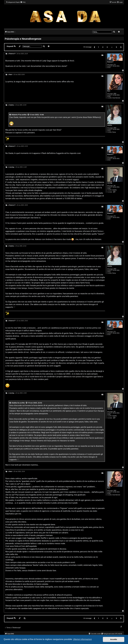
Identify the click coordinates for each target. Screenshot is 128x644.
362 (114, 186)
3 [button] (107, 47)
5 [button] (116, 47)
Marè (109, 91)
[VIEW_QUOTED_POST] (28, 115)
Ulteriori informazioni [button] (82, 639)
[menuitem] (23, 2)
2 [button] (103, 47)
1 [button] (98, 47)
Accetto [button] (114, 639)
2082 (115, 94)
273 (114, 65)
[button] (94, 47)
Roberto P (110, 62)
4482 (115, 128)
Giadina (110, 125)
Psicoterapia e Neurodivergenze (23, 39)
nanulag (110, 183)
